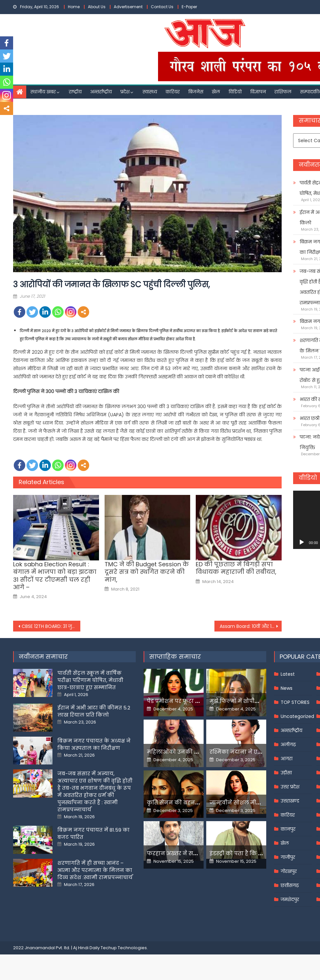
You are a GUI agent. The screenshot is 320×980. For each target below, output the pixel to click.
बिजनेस (196, 92)
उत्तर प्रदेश (290, 787)
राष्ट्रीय (75, 92)
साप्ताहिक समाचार (175, 657)
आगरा (287, 759)
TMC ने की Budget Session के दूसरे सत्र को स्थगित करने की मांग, (147, 572)
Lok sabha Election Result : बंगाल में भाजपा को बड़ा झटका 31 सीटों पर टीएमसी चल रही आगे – (55, 576)
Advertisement (128, 7)
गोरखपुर (289, 871)
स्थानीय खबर (43, 92)
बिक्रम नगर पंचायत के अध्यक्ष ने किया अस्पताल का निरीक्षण (94, 744)
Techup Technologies (124, 948)
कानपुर (288, 829)
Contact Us (162, 7)
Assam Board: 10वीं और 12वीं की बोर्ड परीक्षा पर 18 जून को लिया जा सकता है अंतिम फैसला (251, 626)
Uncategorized (297, 716)
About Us (97, 7)
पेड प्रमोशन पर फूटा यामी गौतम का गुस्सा (197, 701)
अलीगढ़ (288, 744)
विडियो (235, 92)
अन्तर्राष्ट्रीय (101, 92)
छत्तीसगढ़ (290, 885)
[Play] (302, 542)
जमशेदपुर (290, 899)
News (287, 688)
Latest (288, 674)
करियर (173, 92)
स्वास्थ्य (150, 92)
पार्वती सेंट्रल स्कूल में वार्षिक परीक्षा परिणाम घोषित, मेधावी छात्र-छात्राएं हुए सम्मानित (90, 680)
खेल (216, 92)
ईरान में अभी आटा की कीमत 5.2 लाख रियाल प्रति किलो (94, 711)
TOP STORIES (295, 702)
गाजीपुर (288, 857)
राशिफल (283, 92)
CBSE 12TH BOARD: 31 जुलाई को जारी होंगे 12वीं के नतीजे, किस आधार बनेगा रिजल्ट (51, 626)
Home (74, 7)
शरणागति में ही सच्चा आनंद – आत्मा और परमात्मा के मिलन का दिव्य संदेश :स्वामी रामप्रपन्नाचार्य (95, 870)
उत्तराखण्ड (290, 801)
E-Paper (189, 7)
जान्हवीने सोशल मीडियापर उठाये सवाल (257, 803)
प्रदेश (125, 92)
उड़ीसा (286, 773)
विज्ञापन (258, 92)
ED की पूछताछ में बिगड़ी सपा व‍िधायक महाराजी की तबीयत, (236, 568)
